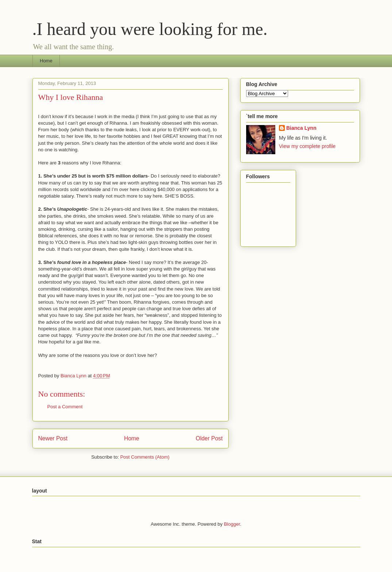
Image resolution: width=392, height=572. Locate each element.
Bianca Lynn (301, 128)
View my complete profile (307, 146)
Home (46, 61)
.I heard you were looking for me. (150, 29)
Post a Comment (65, 407)
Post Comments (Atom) (145, 457)
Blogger (232, 524)
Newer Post (53, 438)
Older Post (209, 438)
